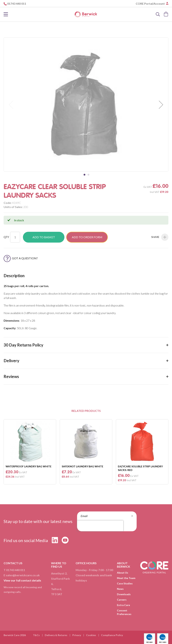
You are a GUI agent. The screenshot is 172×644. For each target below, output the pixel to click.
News (120, 589)
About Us (123, 573)
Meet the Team (126, 578)
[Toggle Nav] (6, 14)
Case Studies (125, 583)
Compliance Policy (112, 635)
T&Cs (36, 635)
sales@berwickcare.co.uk (23, 575)
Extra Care (123, 605)
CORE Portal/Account (151, 4)
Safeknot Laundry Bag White (82, 466)
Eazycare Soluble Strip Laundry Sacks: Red (140, 468)
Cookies (91, 635)
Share (160, 237)
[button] (161, 105)
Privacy (77, 635)
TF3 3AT (57, 594)
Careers (122, 600)
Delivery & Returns (56, 635)
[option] (30, 452)
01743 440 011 (17, 4)
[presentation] (100, 526)
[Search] (158, 14)
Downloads (124, 594)
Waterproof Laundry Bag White (29, 466)
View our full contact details (22, 580)
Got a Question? (21, 258)
